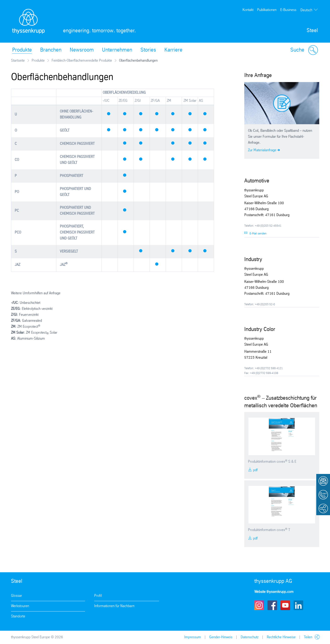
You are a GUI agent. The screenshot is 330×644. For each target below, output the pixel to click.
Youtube (285, 605)
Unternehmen (117, 50)
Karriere (173, 50)
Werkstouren (20, 606)
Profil (98, 596)
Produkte (22, 50)
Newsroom (82, 50)
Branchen (51, 50)
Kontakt (248, 10)
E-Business (288, 10)
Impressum (193, 637)
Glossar (16, 596)
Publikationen (267, 10)
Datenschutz (250, 637)
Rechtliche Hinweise (281, 637)
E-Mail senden (258, 234)
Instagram (259, 605)
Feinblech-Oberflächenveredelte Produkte (82, 61)
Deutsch (306, 10)
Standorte (18, 616)
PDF (255, 470)
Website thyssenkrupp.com (274, 592)
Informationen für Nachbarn (114, 606)
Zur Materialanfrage (262, 150)
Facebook (272, 605)
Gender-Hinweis (221, 637)
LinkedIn (298, 605)
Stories (148, 50)
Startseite (18, 61)
